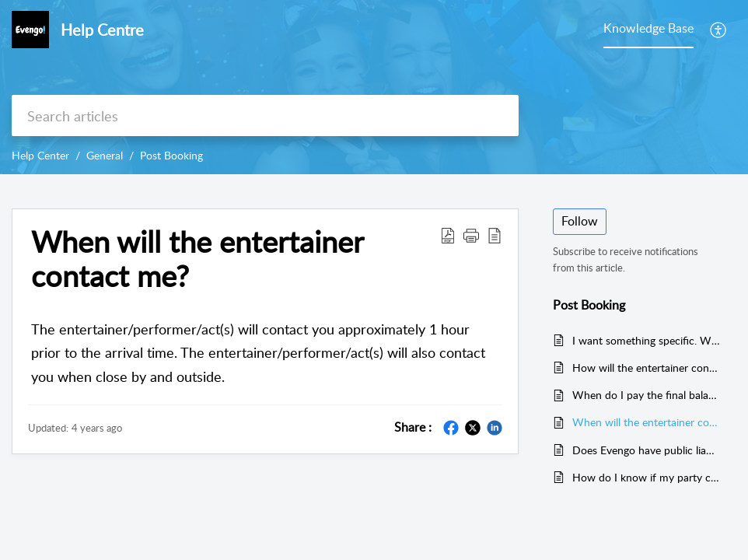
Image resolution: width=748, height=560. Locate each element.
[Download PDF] (448, 235)
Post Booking (171, 155)
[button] (471, 235)
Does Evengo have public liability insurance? (647, 450)
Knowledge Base (648, 28)
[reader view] (495, 235)
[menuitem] (719, 30)
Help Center (40, 155)
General (105, 155)
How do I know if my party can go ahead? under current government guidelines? (647, 477)
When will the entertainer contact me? (197, 259)
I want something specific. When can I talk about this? (647, 340)
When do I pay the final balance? (647, 395)
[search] (265, 115)
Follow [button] (580, 221)
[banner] (374, 87)
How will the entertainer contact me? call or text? (647, 367)
